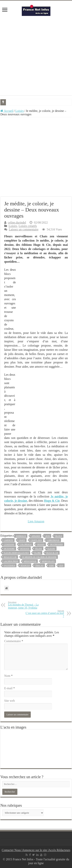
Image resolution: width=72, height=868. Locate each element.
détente (25, 548)
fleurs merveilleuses (16, 553)
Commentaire (14, 641)
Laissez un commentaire (24, 229)
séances (25, 565)
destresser (56, 544)
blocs (59, 536)
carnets (8, 540)
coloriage (26, 544)
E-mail (10, 688)
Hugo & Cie (52, 553)
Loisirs (19, 111)
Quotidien (9, 565)
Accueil (7, 111)
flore (38, 553)
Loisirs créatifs (28, 226)
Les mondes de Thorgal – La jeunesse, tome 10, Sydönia (28, 605)
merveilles (48, 561)
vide (51, 565)
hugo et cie (10, 557)
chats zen (36, 540)
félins (38, 548)
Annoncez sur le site (35, 850)
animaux (21, 536)
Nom (8, 676)
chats (22, 540)
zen (61, 565)
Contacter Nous (12, 850)
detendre (9, 548)
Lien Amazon (36, 521)
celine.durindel (17, 223)
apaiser (36, 536)
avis (48, 536)
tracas (39, 565)
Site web (10, 701)
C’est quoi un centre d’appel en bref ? (44, 614)
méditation (30, 561)
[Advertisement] (36, 56)
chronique (53, 540)
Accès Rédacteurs (59, 850)
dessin (41, 544)
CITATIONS (9, 544)
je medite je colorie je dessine (39, 557)
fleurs (51, 548)
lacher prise (11, 561)
